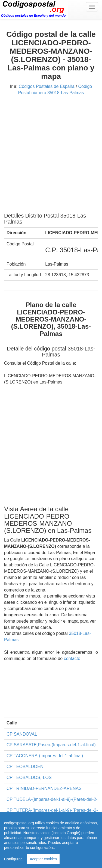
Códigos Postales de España (47, 86)
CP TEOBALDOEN (25, 767)
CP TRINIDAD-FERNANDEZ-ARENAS (44, 788)
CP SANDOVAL (22, 734)
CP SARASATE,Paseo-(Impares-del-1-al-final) (51, 745)
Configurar (13, 859)
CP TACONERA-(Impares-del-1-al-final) (45, 756)
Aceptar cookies (43, 859)
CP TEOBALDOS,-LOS (29, 778)
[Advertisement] (51, 156)
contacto (72, 659)
